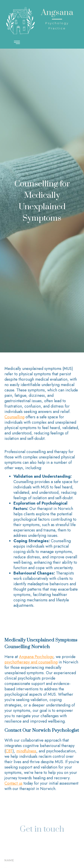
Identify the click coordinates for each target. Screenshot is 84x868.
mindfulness (26, 751)
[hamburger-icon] (17, 43)
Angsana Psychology (36, 657)
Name (9, 860)
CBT (9, 751)
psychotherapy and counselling (31, 662)
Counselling (14, 417)
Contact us (13, 783)
